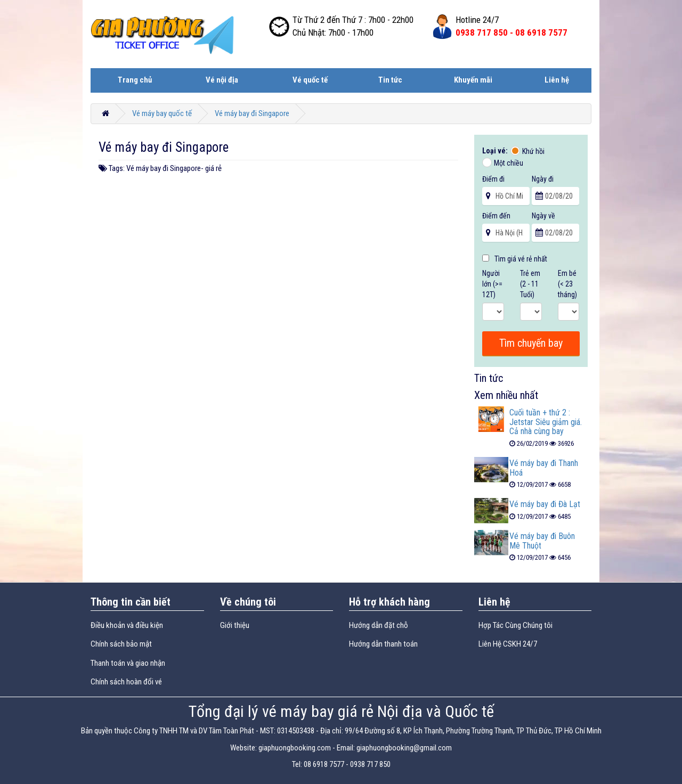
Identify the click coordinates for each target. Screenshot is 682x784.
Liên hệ (557, 80)
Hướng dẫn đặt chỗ (379, 625)
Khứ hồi (533, 151)
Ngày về (543, 216)
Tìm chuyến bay (531, 343)
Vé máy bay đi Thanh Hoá (544, 468)
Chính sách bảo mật (121, 644)
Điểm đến (496, 216)
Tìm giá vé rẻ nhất (515, 259)
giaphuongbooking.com (295, 748)
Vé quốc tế (310, 80)
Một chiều (509, 163)
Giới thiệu (235, 625)
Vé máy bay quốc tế (162, 113)
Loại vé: (496, 151)
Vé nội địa (222, 80)
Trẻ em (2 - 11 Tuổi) (530, 284)
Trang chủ (135, 80)
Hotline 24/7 (477, 20)
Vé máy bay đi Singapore (252, 113)
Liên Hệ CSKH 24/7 (508, 644)
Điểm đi (493, 179)
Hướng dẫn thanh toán (383, 644)
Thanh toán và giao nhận (128, 663)
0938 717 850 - (511, 32)
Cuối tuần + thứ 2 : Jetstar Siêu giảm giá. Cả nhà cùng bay (546, 422)
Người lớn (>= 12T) (492, 284)
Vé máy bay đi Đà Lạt (545, 504)
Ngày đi (543, 179)
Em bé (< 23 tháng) (567, 284)
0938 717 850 (370, 764)
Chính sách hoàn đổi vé (126, 682)
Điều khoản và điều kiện (127, 625)
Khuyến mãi (473, 80)
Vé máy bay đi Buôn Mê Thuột (542, 541)
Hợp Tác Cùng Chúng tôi (515, 625)
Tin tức (390, 80)
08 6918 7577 (324, 764)
